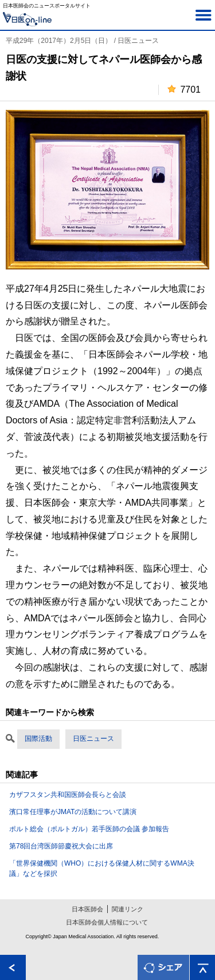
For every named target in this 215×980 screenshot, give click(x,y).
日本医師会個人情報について (107, 922)
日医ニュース (93, 739)
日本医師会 (87, 909)
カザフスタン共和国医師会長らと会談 (68, 795)
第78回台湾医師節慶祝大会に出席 (61, 846)
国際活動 (38, 739)
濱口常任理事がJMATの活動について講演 (73, 812)
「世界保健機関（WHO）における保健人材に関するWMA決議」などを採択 (102, 868)
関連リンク (128, 909)
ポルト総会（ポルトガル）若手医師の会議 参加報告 (89, 829)
